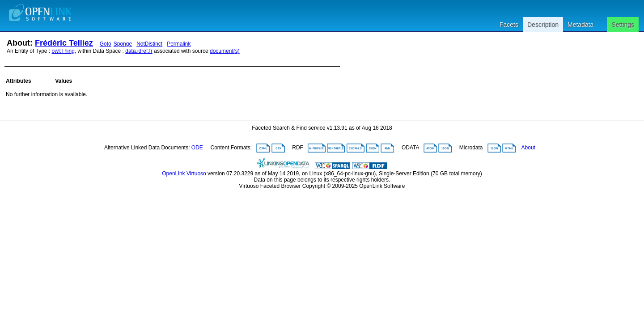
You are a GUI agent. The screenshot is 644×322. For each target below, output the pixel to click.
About (528, 148)
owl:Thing (63, 51)
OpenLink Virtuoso (184, 174)
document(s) (225, 51)
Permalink (179, 44)
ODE (197, 148)
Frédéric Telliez (64, 43)
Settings (623, 25)
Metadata (580, 25)
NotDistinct (149, 44)
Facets (509, 25)
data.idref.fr (139, 51)
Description (543, 25)
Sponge (123, 44)
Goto (106, 44)
